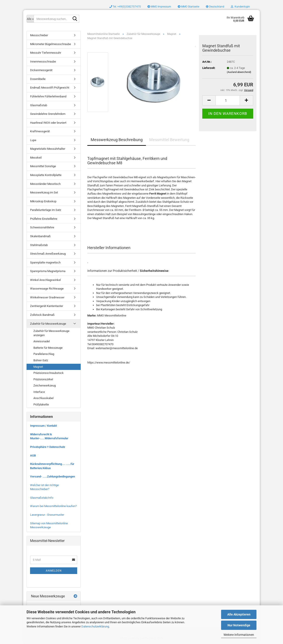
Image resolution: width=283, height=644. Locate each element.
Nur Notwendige (239, 625)
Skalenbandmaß (40, 236)
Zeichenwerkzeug (45, 385)
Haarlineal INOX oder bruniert (48, 123)
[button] (215, 7)
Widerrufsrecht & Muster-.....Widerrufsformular (49, 436)
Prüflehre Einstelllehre (44, 219)
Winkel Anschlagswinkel (45, 280)
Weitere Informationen (239, 635)
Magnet (38, 367)
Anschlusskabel (43, 398)
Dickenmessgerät (41, 70)
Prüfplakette (41, 404)
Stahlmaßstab (39, 245)
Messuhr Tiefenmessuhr (46, 53)
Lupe (33, 140)
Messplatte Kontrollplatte (46, 175)
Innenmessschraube (43, 62)
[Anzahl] (228, 100)
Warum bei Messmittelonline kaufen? (53, 506)
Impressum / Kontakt (43, 426)
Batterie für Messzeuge (48, 348)
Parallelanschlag (44, 354)
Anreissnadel (42, 341)
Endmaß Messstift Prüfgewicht (50, 88)
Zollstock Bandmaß (42, 315)
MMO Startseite (188, 7)
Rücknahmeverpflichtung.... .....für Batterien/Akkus (52, 466)
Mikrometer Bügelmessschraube (51, 44)
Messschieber (39, 35)
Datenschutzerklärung (95, 626)
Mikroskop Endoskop (43, 201)
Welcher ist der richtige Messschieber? (44, 487)
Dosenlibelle (38, 79)
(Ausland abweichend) (239, 72)
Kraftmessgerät (40, 131)
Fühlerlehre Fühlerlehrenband (48, 96)
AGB (33, 456)
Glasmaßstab (39, 105)
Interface (39, 392)
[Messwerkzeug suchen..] (30, 19)
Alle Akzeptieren (239, 614)
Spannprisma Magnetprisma (48, 271)
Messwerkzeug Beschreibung (117, 140)
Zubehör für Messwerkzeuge (48, 324)
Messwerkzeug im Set (44, 192)
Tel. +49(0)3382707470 (125, 7)
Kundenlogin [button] (240, 7)
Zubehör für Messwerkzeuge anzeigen (51, 333)
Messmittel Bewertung (169, 140)
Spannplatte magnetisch (45, 262)
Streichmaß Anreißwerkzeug (48, 254)
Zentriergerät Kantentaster (47, 306)
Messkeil (36, 158)
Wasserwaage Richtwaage (47, 289)
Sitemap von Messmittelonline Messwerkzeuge (49, 525)
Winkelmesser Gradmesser (47, 297)
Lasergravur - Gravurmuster (47, 515)
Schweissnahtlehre (42, 227)
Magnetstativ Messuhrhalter (48, 149)
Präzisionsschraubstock (49, 373)
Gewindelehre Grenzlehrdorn (48, 114)
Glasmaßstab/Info (42, 498)
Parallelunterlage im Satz (46, 210)
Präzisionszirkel (43, 379)
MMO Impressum (159, 7)
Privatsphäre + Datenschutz (48, 447)
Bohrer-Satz (41, 360)
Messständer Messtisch (45, 184)
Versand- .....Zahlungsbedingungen (53, 476)
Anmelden (54, 571)
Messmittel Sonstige (43, 166)
